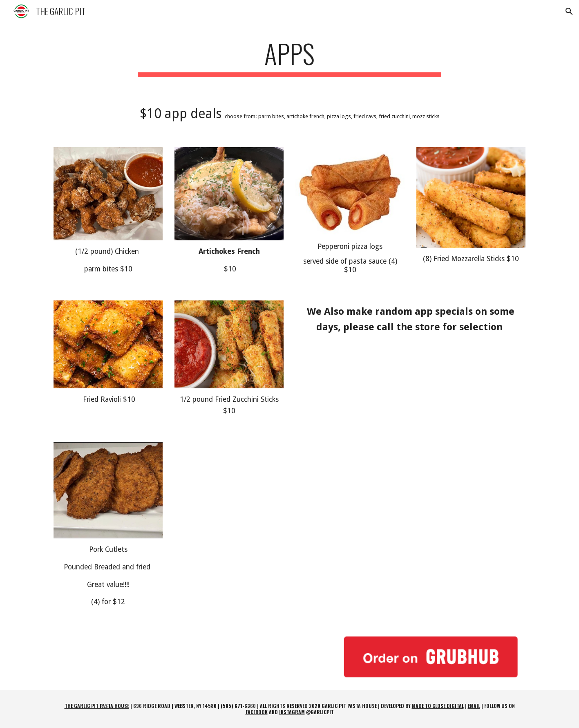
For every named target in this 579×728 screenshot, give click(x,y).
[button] (569, 11)
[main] (290, 57)
